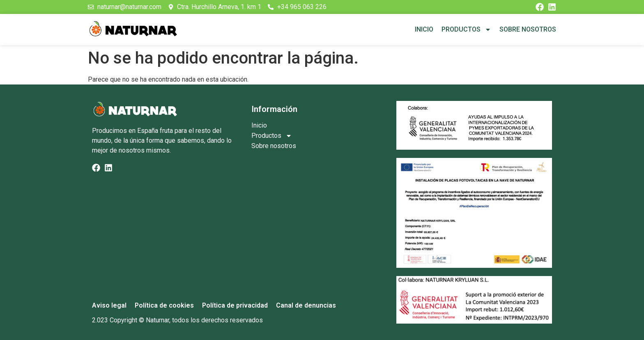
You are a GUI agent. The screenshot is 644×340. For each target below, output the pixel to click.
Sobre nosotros (528, 29)
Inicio (424, 29)
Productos (466, 30)
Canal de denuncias (306, 305)
